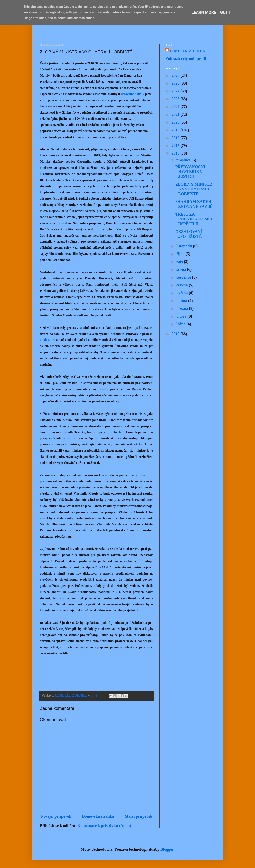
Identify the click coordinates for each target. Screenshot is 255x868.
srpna (182, 269)
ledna (181, 324)
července (184, 277)
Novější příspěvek (56, 816)
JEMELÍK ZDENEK (187, 51)
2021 (176, 114)
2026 (176, 75)
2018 (176, 138)
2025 (176, 83)
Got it (226, 12)
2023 (176, 99)
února (182, 316)
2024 (176, 91)
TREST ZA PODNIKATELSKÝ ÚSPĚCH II (194, 219)
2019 (176, 130)
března (183, 308)
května (183, 293)
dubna (182, 301)
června (183, 285)
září (180, 262)
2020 (176, 122)
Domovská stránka (98, 816)
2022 (176, 107)
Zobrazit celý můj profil (186, 59)
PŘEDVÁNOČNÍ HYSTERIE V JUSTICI (190, 172)
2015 (176, 334)
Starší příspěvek (139, 816)
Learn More (204, 12)
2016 (176, 153)
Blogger (167, 849)
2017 (176, 145)
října (181, 254)
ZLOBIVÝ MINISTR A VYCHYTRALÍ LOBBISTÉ (194, 189)
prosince (184, 160)
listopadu (185, 246)
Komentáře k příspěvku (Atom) (104, 826)
